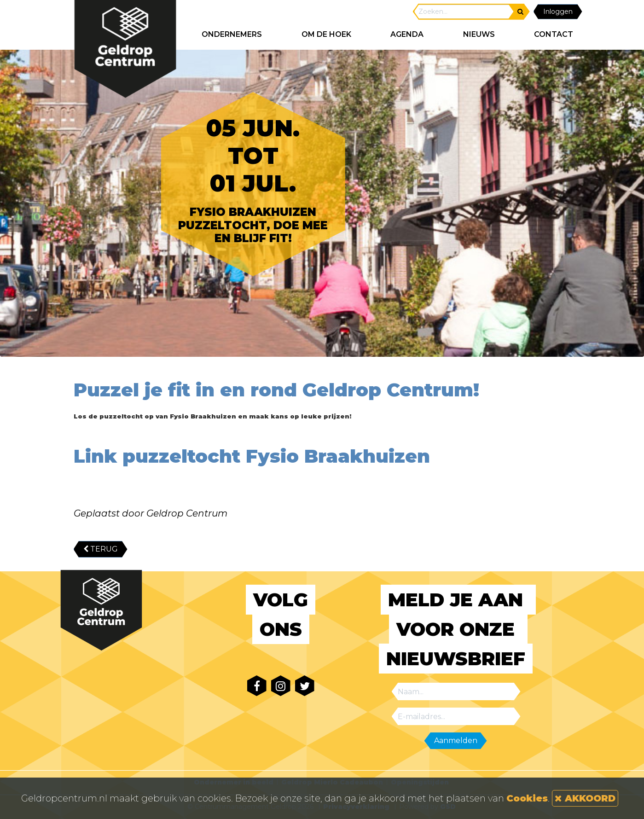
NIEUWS (479, 34)
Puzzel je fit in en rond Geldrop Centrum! (276, 399)
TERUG (101, 549)
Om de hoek (326, 34)
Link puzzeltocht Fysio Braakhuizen (252, 456)
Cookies (527, 798)
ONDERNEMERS (232, 34)
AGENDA (407, 34)
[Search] (464, 12)
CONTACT (554, 34)
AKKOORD (585, 798)
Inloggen (558, 12)
